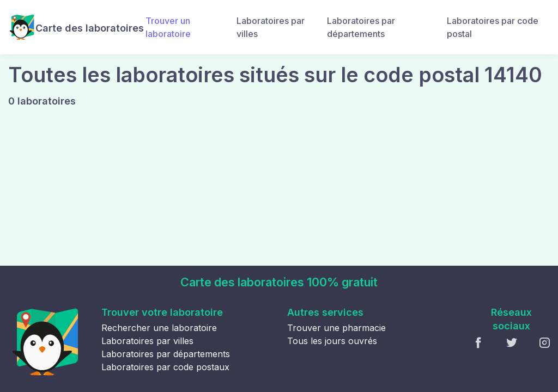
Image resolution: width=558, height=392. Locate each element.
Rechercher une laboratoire (159, 328)
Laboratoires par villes (271, 27)
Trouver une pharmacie (336, 328)
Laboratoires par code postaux (165, 367)
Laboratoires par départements (361, 27)
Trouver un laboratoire (168, 27)
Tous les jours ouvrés (332, 341)
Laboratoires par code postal (493, 27)
